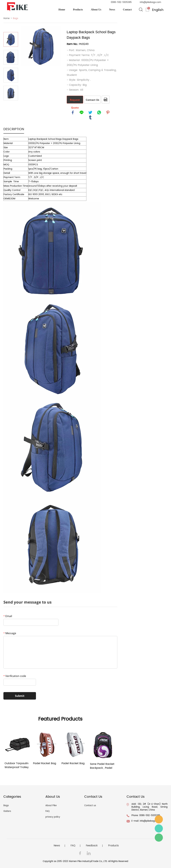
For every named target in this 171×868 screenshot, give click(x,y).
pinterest (108, 112)
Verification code (15, 676)
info (159, 819)
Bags (16, 18)
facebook (73, 112)
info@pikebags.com (150, 2)
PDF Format (106, 100)
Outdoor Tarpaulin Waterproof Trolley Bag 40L (17, 765)
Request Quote (75, 101)
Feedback (92, 846)
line (82, 112)
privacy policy (53, 817)
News (112, 10)
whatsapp (99, 112)
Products (78, 10)
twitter (90, 112)
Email (8, 616)
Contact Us (92, 100)
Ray (159, 828)
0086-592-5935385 (121, 2)
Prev (11, 28)
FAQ (47, 811)
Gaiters (7, 811)
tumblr (90, 117)
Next (11, 105)
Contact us (90, 806)
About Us (96, 10)
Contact (127, 10)
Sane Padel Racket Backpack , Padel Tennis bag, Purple (102, 766)
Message (10, 633)
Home (62, 10)
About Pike (51, 806)
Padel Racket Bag (45, 763)
